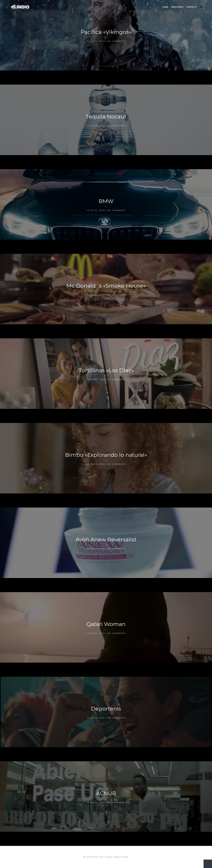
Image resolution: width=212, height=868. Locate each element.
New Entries (206, 862)
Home (166, 7)
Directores (177, 7)
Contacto (192, 7)
